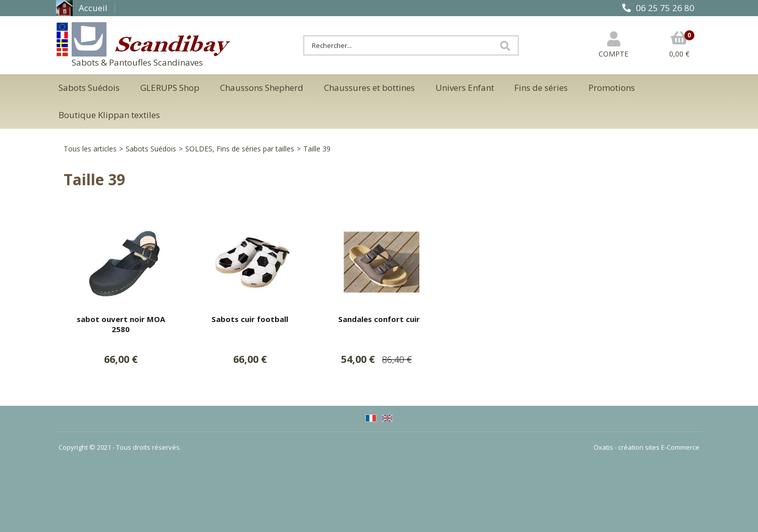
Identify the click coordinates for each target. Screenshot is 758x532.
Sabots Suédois (89, 88)
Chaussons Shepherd (262, 88)
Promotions (612, 88)
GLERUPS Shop (170, 88)
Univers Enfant (465, 88)
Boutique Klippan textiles (109, 115)
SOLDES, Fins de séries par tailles (240, 149)
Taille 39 (317, 149)
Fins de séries (541, 88)
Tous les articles (90, 149)
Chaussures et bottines (369, 88)
